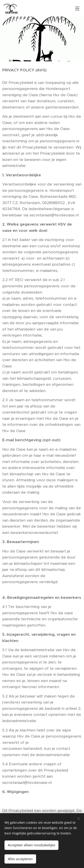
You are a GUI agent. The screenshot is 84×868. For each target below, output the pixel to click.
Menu (77, 9)
